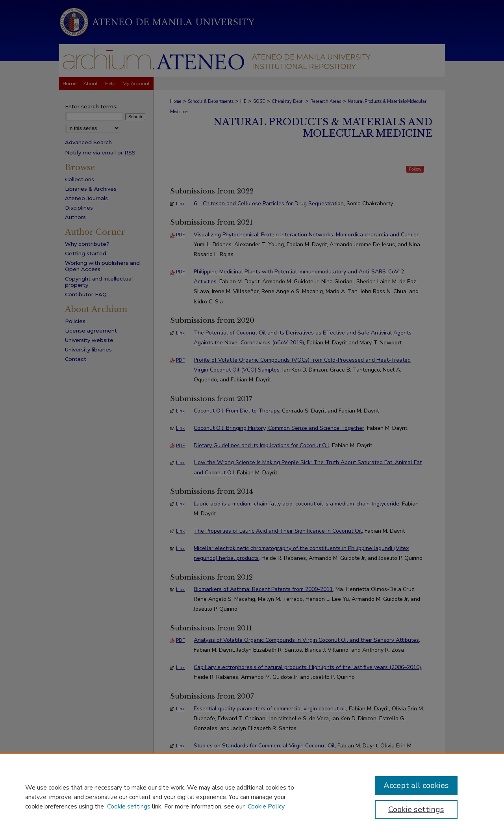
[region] (252, 797)
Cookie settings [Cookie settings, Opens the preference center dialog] (416, 809)
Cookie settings (129, 807)
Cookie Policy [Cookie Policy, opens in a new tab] (266, 807)
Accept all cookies (416, 785)
